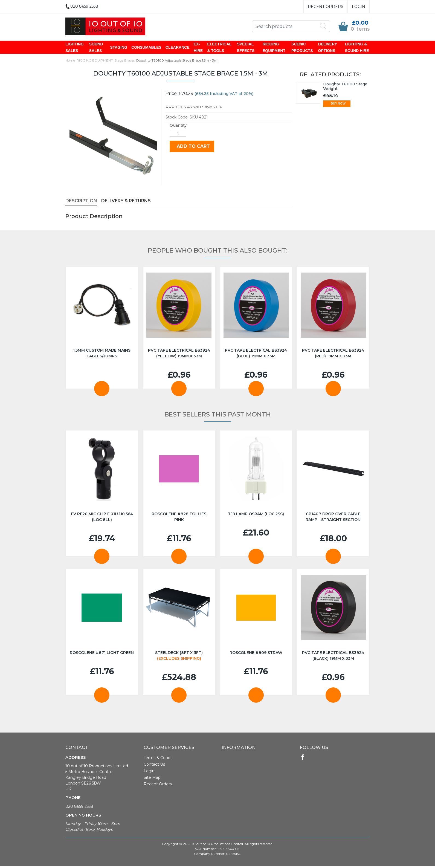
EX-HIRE (198, 48)
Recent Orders (326, 7)
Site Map (152, 778)
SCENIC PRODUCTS (302, 48)
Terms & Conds (158, 758)
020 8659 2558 (79, 807)
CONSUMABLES (146, 48)
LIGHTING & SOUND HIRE (357, 48)
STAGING (119, 48)
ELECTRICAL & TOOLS (219, 48)
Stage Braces (124, 61)
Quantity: (179, 126)
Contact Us (154, 765)
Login (359, 7)
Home (70, 61)
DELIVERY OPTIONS (328, 48)
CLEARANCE (178, 48)
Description (81, 201)
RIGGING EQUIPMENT (274, 48)
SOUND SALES (96, 48)
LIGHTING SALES (75, 48)
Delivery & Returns (126, 201)
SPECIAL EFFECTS (246, 48)
